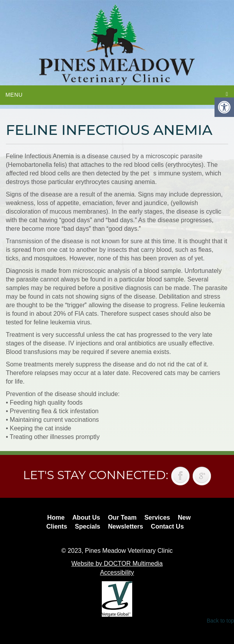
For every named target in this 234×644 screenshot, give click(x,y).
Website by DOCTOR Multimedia (117, 563)
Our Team (122, 517)
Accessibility (117, 572)
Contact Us (167, 526)
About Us (86, 517)
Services (157, 517)
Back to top (220, 621)
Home (56, 517)
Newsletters (126, 526)
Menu (14, 95)
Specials (88, 526)
